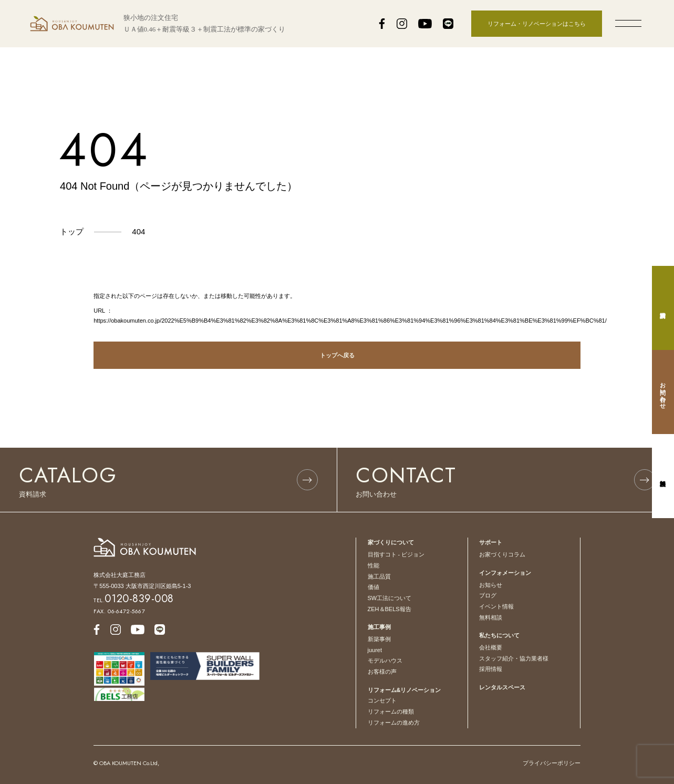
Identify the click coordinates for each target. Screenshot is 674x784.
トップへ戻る (337, 355)
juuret (375, 650)
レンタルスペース (502, 687)
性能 (374, 565)
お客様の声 (382, 672)
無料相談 (491, 617)
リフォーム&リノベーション (405, 690)
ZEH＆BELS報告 (390, 609)
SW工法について (390, 598)
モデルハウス (385, 661)
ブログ (488, 595)
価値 (374, 587)
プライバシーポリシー (552, 763)
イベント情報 (496, 606)
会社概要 (491, 647)
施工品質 (379, 576)
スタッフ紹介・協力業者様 (514, 658)
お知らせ (491, 585)
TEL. (134, 600)
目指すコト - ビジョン (396, 554)
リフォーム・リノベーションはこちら (537, 24)
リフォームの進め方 (394, 723)
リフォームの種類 (391, 711)
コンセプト (382, 700)
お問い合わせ (663, 392)
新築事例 (379, 639)
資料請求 (663, 308)
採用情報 (491, 669)
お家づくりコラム (502, 554)
